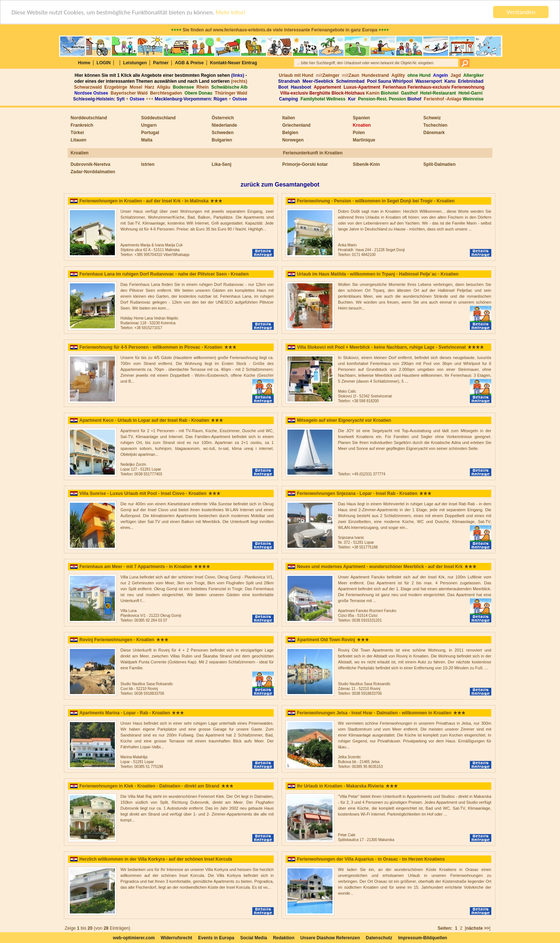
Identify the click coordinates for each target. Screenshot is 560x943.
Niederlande (224, 125)
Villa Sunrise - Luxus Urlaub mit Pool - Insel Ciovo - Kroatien (143, 493)
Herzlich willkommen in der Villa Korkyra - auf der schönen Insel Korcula (156, 859)
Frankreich (82, 125)
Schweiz (432, 118)
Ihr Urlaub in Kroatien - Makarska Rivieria (340, 786)
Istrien (148, 164)
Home (84, 63)
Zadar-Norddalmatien (93, 172)
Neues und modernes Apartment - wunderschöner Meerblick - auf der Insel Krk (380, 567)
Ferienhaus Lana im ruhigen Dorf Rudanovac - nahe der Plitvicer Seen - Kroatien (164, 274)
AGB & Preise (189, 63)
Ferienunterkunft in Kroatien (313, 153)
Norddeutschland (89, 118)
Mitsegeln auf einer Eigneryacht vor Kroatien (344, 420)
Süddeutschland (158, 118)
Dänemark (434, 133)
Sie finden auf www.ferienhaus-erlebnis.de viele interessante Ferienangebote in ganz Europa (280, 30)
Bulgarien (222, 140)
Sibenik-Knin (366, 164)
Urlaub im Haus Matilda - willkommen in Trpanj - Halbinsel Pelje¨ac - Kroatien (378, 274)
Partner (161, 63)
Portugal (150, 133)
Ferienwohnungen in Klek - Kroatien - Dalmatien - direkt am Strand (149, 786)
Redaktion (284, 938)
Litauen (78, 140)
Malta (147, 140)
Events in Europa (216, 938)
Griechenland (296, 125)
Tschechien (435, 125)
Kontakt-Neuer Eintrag (233, 63)
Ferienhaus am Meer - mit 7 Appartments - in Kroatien (136, 567)
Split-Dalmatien (439, 164)
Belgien (290, 133)
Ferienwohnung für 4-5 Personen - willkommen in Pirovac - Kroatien (151, 347)
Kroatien (362, 125)
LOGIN (103, 63)
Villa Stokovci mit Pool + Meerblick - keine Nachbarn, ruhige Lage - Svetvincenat (381, 347)
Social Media (254, 938)
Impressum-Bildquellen (423, 938)
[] (479, 928)
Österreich (223, 118)
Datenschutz (379, 938)
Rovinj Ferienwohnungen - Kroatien (117, 640)
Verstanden (521, 12)
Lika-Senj (221, 164)
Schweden (223, 133)
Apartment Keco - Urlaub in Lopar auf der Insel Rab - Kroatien (144, 420)
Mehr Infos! (231, 12)
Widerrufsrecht (176, 938)
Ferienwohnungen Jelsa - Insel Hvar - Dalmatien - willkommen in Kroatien (374, 713)
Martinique (364, 140)
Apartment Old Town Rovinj (326, 640)
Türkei (77, 133)
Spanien (361, 118)
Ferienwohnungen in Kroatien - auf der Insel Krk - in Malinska (144, 201)
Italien (289, 118)
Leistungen (135, 63)
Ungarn (149, 125)
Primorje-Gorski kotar (305, 164)
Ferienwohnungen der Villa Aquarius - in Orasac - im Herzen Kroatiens (371, 859)
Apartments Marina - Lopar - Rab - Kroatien (125, 713)
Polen (359, 133)
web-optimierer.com (134, 938)
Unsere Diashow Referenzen (330, 938)
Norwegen (293, 140)
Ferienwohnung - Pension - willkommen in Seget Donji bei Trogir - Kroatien (376, 201)
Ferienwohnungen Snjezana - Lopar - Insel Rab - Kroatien (357, 493)
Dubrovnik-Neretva (90, 164)
